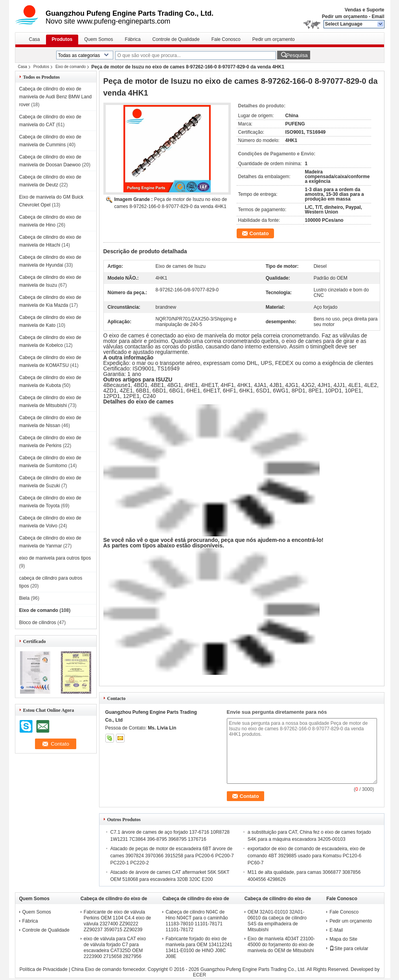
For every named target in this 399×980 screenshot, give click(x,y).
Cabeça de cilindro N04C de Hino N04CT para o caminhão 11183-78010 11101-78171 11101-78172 (197, 921)
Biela (25, 598)
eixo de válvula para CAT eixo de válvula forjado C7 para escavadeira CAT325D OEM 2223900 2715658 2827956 (115, 948)
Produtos (62, 39)
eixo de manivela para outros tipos (55, 558)
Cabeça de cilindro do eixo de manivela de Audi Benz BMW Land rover (56, 97)
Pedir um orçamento (345, 17)
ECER (199, 975)
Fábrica (133, 39)
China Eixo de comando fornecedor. (109, 969)
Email (378, 17)
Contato (259, 233)
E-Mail (336, 930)
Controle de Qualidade (176, 39)
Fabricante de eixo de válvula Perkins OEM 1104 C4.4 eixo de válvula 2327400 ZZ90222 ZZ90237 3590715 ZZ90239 (117, 921)
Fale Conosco (226, 39)
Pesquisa (297, 55)
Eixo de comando (71, 67)
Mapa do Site (343, 939)
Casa (35, 39)
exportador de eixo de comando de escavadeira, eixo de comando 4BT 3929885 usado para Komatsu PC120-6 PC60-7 (306, 856)
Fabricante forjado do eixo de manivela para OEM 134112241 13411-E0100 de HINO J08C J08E (199, 948)
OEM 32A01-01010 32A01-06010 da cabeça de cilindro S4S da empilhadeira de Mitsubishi (277, 921)
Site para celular (349, 949)
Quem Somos (98, 39)
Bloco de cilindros (38, 623)
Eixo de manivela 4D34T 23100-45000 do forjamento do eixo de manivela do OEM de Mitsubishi (281, 945)
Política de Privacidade (44, 969)
